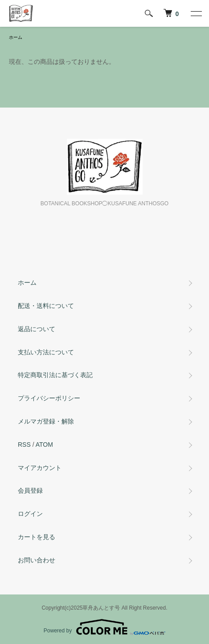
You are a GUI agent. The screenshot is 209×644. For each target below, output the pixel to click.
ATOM (44, 445)
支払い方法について (46, 352)
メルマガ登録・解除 (46, 421)
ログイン (30, 514)
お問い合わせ (37, 560)
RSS (24, 445)
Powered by (104, 627)
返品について (37, 329)
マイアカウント (40, 468)
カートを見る (37, 537)
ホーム (16, 37)
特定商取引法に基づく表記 (55, 375)
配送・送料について (46, 306)
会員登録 (30, 490)
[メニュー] (196, 13)
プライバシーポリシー (49, 398)
